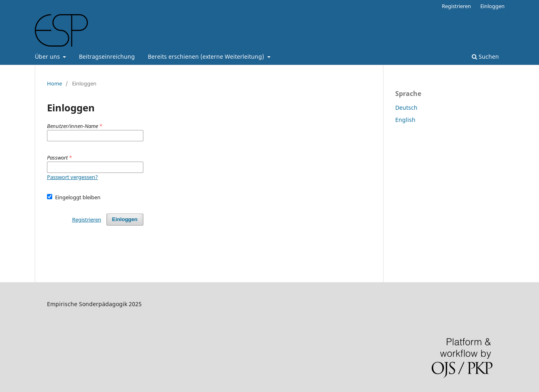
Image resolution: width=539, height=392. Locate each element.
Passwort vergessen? (72, 177)
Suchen (485, 56)
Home (54, 83)
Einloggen (492, 6)
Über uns (48, 56)
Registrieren (456, 6)
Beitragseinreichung (107, 56)
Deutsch (406, 108)
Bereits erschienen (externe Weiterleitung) (207, 56)
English (405, 120)
